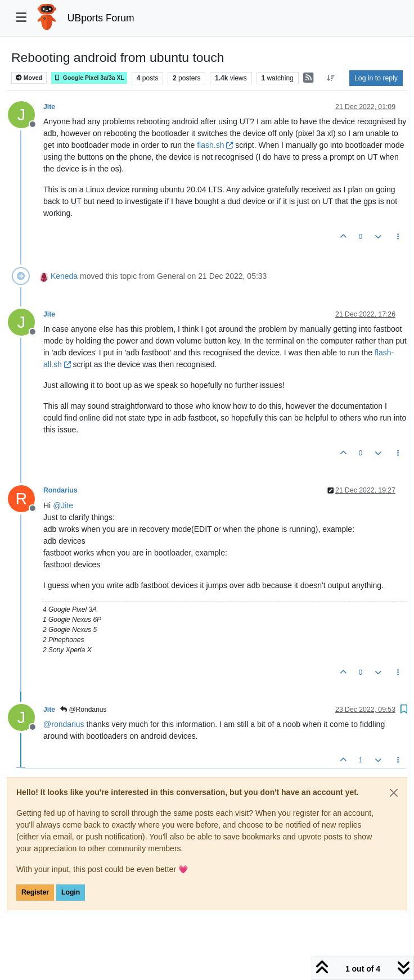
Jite (49, 107)
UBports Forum (101, 18)
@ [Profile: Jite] (63, 505)
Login (71, 892)
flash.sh (215, 145)
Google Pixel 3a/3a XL (89, 78)
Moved (29, 78)
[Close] (394, 793)
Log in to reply (376, 78)
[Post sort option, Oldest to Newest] (331, 78)
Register (35, 892)
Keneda (64, 276)
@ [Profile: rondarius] (64, 724)
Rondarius (60, 490)
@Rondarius (83, 710)
